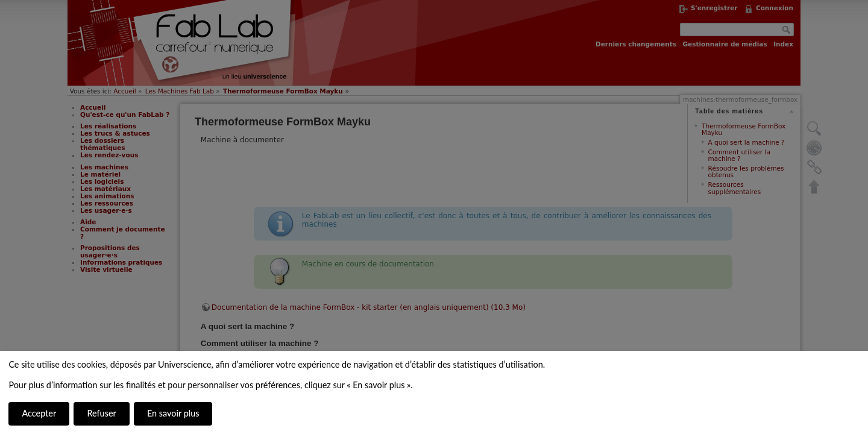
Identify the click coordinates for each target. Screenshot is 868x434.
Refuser (101, 413)
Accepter (39, 413)
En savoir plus (173, 413)
